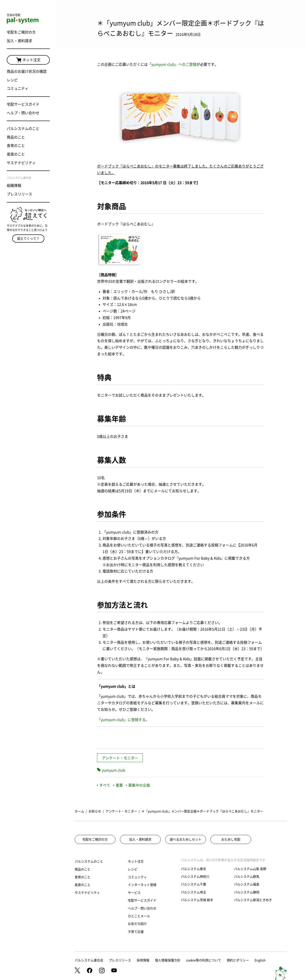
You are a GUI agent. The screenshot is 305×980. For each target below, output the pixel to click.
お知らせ (95, 811)
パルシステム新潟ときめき (253, 900)
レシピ (12, 80)
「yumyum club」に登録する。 (123, 720)
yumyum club (113, 770)
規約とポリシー (238, 960)
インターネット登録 (142, 885)
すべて (104, 785)
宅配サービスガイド (23, 104)
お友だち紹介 (137, 924)
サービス (134, 893)
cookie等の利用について (204, 960)
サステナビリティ (21, 163)
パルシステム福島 (247, 884)
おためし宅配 (231, 839)
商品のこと (16, 137)
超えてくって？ (28, 239)
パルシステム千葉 (193, 884)
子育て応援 (136, 932)
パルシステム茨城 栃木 (197, 900)
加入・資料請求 (19, 41)
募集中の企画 (138, 785)
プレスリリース (19, 194)
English (260, 960)
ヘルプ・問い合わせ (23, 113)
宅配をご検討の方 (21, 32)
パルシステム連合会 (89, 960)
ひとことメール (139, 916)
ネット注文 (28, 60)
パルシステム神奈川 (195, 877)
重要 (118, 785)
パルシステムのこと (23, 129)
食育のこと (16, 146)
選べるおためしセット (186, 839)
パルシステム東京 (193, 869)
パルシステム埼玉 (193, 892)
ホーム (79, 811)
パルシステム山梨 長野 (250, 869)
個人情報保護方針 (168, 960)
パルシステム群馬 (247, 877)
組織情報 (14, 185)
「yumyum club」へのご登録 (172, 64)
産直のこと (16, 154)
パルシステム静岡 (247, 892)
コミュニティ (18, 88)
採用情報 (143, 960)
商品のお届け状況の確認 (27, 71)
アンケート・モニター (120, 758)
